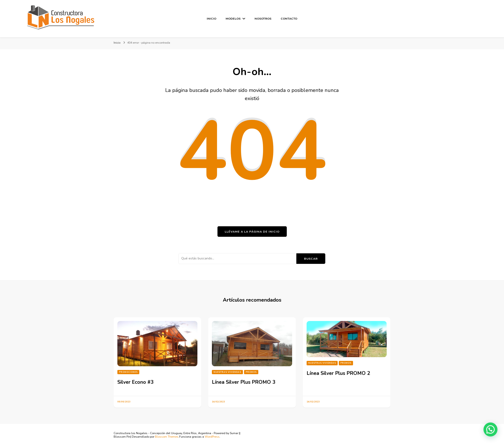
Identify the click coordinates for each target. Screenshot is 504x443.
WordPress (212, 437)
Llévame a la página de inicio (252, 232)
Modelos (233, 19)
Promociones (128, 372)
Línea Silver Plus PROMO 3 (244, 382)
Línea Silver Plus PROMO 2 (338, 373)
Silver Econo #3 (135, 382)
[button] (490, 429)
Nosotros (263, 19)
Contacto (289, 19)
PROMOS (251, 372)
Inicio (212, 19)
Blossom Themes (167, 437)
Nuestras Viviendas (227, 372)
